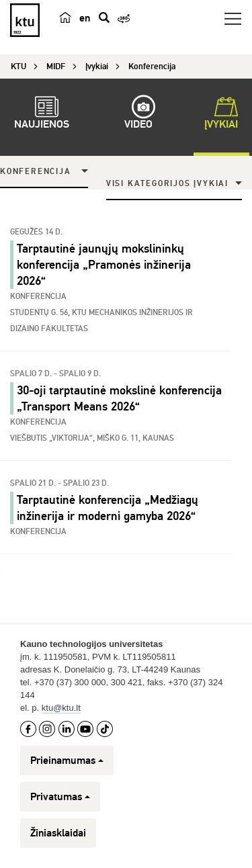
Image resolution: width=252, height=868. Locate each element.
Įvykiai (221, 115)
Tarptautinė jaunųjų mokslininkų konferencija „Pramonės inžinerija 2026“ (104, 265)
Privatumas (60, 797)
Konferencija (36, 172)
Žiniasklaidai (58, 833)
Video (138, 115)
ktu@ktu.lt (61, 708)
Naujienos (42, 115)
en (85, 18)
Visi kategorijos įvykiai (167, 184)
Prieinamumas (67, 761)
